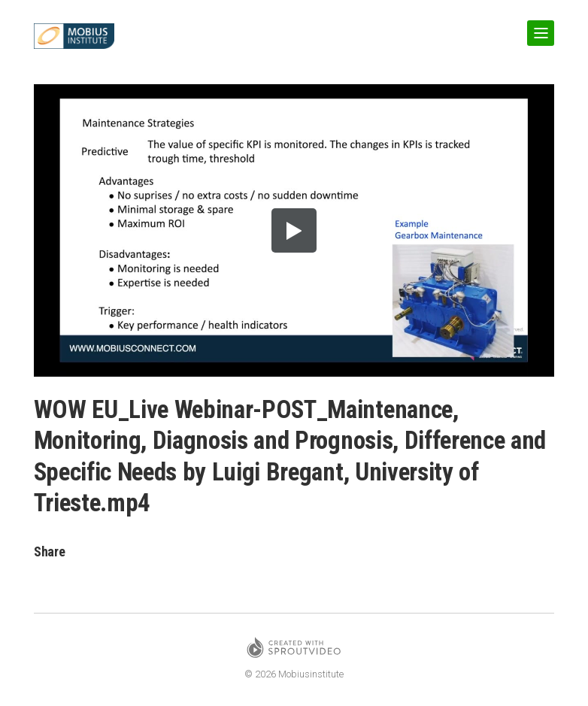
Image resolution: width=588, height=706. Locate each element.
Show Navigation (538, 27)
